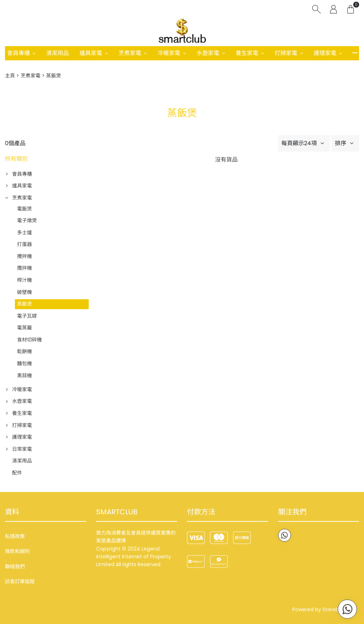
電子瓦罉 (27, 316)
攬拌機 (24, 268)
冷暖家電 (169, 53)
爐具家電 (91, 53)
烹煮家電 (130, 53)
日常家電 (22, 449)
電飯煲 (24, 209)
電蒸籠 (24, 328)
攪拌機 (24, 256)
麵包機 (24, 363)
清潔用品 (57, 53)
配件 (17, 473)
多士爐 (24, 232)
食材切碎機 (29, 340)
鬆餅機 (24, 351)
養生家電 (247, 53)
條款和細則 (17, 551)
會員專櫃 (18, 53)
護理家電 (325, 53)
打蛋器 (24, 244)
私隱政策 (15, 536)
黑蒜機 (24, 376)
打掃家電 (286, 53)
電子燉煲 (27, 220)
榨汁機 (24, 280)
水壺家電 (208, 53)
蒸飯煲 (24, 304)
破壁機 (24, 292)
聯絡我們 (15, 566)
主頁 (10, 76)
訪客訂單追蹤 (20, 581)
